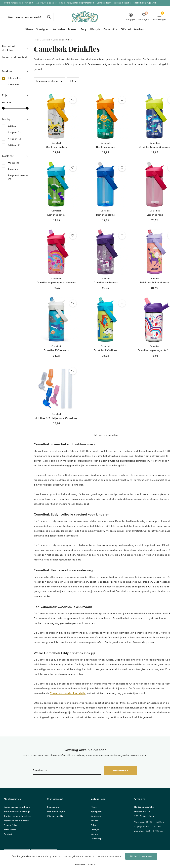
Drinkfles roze (155, 215)
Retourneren (10, 830)
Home (37, 40)
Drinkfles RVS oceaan (56, 350)
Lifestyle (95, 29)
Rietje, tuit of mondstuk (15, 57)
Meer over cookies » (85, 864)
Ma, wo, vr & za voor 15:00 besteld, (65, 3)
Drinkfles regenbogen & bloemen (56, 283)
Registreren (53, 807)
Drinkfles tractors (56, 147)
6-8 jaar (14, 145)
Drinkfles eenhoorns (106, 283)
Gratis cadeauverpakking (17, 807)
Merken (139, 29)
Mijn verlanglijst (55, 816)
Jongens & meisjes (18, 177)
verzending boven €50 (18, 3)
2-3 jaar (15, 126)
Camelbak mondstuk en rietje (68, 693)
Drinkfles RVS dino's (106, 350)
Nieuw (29, 29)
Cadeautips (110, 29)
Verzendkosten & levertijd (17, 811)
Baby (84, 29)
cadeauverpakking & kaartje (114, 3)
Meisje (13, 163)
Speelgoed (43, 29)
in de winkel (146, 3)
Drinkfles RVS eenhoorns (155, 283)
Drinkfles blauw (106, 215)
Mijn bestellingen (56, 811)
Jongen (14, 169)
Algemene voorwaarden (16, 821)
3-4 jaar (15, 132)
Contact (8, 834)
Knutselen (59, 29)
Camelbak (14, 84)
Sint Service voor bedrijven (17, 816)
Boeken (73, 29)
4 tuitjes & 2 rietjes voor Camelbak (56, 418)
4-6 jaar (15, 139)
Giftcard (126, 29)
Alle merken (15, 78)
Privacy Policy (10, 825)
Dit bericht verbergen (141, 856)
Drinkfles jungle (106, 147)
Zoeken (49, 17)
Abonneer (121, 770)
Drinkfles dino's (56, 215)
